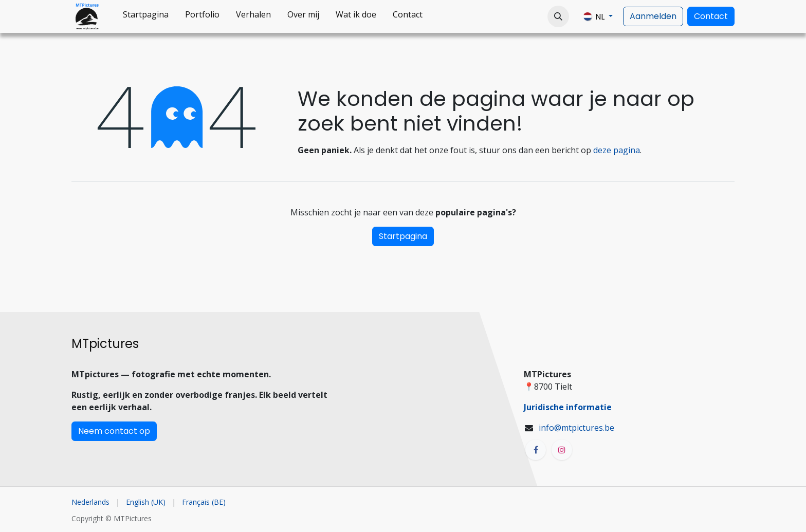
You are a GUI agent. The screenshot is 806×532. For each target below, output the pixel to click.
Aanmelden (653, 16)
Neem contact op (114, 431)
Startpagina (403, 236)
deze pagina (617, 150)
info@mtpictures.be (576, 428)
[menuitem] (146, 16)
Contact (711, 16)
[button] (558, 16)
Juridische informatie (568, 407)
